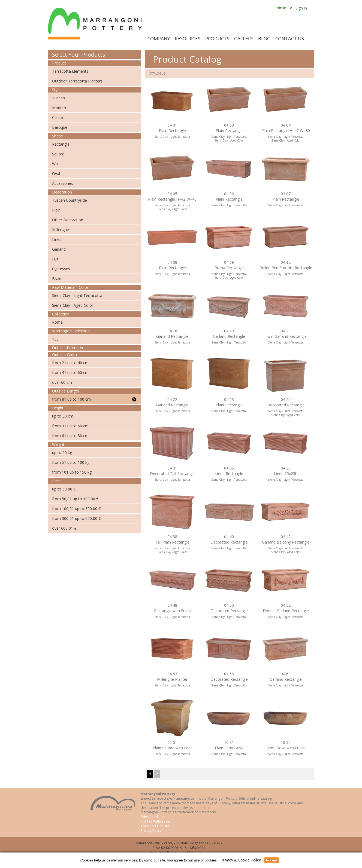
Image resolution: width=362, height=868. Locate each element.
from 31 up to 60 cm (70, 426)
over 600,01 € (64, 528)
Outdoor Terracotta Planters (77, 81)
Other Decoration (68, 220)
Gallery (244, 39)
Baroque (60, 127)
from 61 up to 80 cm (70, 436)
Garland (59, 249)
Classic (58, 117)
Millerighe (61, 230)
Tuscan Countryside (70, 200)
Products (217, 39)
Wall (56, 164)
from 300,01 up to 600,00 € (76, 518)
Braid (57, 279)
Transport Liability (155, 826)
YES (55, 339)
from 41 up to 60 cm (70, 372)
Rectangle (61, 144)
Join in (281, 8)
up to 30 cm (63, 416)
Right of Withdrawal (156, 821)
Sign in (301, 8)
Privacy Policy (151, 831)
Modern (59, 108)
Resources (188, 39)
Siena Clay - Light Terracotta (77, 295)
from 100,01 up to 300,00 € (76, 509)
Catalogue (157, 73)
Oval (56, 174)
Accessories (63, 183)
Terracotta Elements (70, 71)
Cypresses (61, 269)
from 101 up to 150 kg (72, 472)
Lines (57, 239)
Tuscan (58, 98)
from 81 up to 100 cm (71, 399)
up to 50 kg (62, 453)
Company (159, 39)
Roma (57, 322)
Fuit (55, 259)
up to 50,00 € (64, 489)
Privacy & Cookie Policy (241, 860)
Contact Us (290, 39)
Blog (264, 39)
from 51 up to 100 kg (71, 462)
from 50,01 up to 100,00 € (75, 499)
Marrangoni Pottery (96, 24)
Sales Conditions (153, 817)
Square (58, 154)
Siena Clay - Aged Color (73, 305)
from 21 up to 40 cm (70, 363)
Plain (56, 210)
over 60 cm (62, 382)
